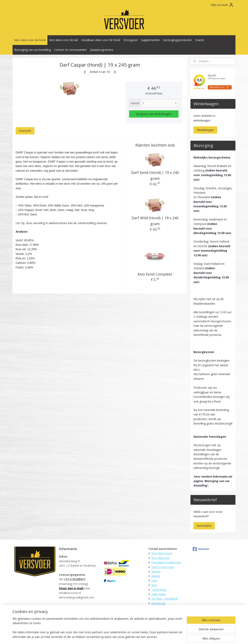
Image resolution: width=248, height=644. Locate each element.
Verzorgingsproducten (177, 40)
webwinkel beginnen (130, 637)
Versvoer (201, 549)
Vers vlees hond (162, 553)
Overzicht (25, 131)
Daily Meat (158, 594)
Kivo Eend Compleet (155, 274)
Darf (154, 581)
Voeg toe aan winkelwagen (154, 114)
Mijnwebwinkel (165, 637)
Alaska (156, 576)
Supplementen (150, 40)
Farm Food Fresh (163, 567)
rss (115, 637)
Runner (156, 571)
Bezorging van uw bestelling (33, 50)
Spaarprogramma (102, 50)
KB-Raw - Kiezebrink (165, 599)
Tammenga (159, 590)
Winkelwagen (205, 130)
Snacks (200, 40)
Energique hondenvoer (166, 562)
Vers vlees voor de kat (64, 40)
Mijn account (222, 5)
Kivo (154, 585)
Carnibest (158, 608)
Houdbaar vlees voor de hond (101, 40)
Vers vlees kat (160, 558)
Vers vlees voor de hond (30, 40)
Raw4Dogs (159, 603)
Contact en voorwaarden (70, 50)
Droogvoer (131, 40)
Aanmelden (204, 526)
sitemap (106, 637)
